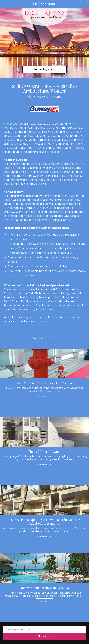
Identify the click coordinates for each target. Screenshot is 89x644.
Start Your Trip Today (45, 338)
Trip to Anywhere (45, 69)
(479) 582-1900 (44, 4)
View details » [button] (45, 396)
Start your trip (44, 636)
